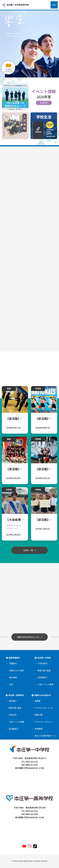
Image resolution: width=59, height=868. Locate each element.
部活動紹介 (43, 677)
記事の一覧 (28, 550)
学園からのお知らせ (43, 695)
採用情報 (39, 729)
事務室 (38, 701)
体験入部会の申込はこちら (28, 637)
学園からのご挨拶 (16, 670)
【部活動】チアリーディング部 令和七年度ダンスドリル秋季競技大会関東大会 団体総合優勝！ (44, 520)
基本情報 (13, 677)
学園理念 (13, 663)
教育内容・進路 (44, 670)
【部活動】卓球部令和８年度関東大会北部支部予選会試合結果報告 (15, 419)
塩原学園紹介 (14, 658)
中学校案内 (43, 663)
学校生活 (13, 715)
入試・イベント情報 (46, 684)
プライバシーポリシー (44, 722)
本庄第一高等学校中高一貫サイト (17, 5)
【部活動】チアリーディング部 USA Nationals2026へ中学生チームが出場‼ (44, 419)
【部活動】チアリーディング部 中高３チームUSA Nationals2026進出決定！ (15, 469)
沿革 (11, 684)
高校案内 (13, 701)
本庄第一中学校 (44, 658)
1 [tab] (30, 75)
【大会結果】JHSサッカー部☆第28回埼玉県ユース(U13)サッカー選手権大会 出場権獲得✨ (15, 520)
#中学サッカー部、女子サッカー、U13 (14, 527)
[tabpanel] (29, 44)
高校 (9, 389)
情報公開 (39, 715)
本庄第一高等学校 (16, 695)
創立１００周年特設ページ (45, 736)
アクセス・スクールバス (44, 708)
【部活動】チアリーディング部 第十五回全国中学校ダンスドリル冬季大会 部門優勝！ (44, 469)
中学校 (38, 389)
